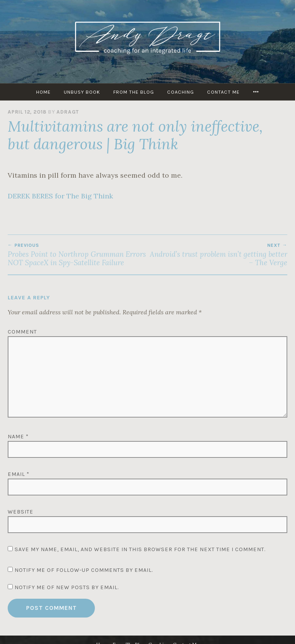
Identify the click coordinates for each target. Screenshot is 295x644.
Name (18, 437)
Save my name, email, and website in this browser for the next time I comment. (140, 549)
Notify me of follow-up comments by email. (84, 570)
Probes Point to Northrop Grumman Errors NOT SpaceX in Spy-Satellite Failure (78, 255)
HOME (43, 92)
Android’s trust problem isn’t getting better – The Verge (217, 255)
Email (19, 474)
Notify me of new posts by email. (67, 587)
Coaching (181, 92)
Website (21, 512)
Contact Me (223, 92)
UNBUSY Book (82, 92)
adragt (68, 112)
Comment (22, 332)
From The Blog (134, 92)
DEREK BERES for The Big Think (60, 196)
